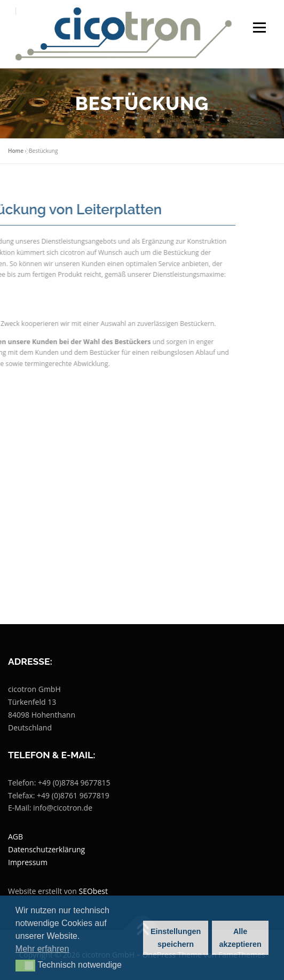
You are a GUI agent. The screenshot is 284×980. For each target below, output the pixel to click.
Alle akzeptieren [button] (240, 938)
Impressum (28, 862)
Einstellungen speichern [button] (176, 938)
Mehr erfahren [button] (42, 949)
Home (16, 151)
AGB (15, 837)
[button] (25, 966)
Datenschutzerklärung (46, 849)
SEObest (93, 891)
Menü (259, 28)
